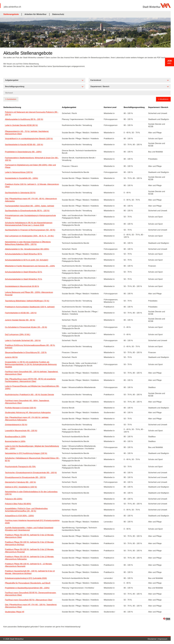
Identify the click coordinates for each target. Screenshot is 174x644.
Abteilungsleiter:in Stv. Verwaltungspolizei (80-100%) (27, 249)
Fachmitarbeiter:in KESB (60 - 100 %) (21, 313)
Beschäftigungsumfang (134, 107)
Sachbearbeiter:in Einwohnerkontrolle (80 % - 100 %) (27, 211)
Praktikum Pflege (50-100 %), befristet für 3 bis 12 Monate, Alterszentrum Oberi (30, 536)
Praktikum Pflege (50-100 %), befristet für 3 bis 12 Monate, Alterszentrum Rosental (30, 551)
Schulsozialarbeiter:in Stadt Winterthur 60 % (23, 254)
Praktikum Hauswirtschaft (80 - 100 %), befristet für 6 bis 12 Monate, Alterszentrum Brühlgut (30, 572)
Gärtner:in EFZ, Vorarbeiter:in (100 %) (21, 487)
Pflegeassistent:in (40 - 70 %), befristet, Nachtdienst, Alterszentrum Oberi (27, 133)
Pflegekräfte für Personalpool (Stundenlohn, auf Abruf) (28, 583)
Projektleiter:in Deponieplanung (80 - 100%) (23, 152)
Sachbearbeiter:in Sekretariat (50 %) (20, 193)
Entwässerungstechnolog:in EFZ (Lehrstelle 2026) (26, 578)
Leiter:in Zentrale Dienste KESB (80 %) (21, 125)
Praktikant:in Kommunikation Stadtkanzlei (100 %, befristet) (30, 307)
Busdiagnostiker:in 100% (15, 437)
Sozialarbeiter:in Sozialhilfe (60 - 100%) (22, 178)
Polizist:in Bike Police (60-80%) (18, 504)
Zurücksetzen (12, 99)
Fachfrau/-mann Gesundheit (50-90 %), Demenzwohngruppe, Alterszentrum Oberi (31, 594)
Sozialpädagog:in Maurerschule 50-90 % (22, 286)
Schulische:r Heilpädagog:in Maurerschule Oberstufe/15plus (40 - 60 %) (32, 459)
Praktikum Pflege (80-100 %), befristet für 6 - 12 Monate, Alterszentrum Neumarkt (29, 565)
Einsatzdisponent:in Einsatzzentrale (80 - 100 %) (25, 477)
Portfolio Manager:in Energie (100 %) (21, 408)
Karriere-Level (110, 107)
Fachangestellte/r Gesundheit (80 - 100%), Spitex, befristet (30, 206)
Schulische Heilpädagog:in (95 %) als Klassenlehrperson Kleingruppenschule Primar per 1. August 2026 (29, 224)
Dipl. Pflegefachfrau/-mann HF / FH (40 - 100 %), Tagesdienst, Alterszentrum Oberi (31, 606)
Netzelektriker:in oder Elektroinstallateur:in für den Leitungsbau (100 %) (31, 493)
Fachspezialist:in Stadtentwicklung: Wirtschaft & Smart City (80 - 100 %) (32, 159)
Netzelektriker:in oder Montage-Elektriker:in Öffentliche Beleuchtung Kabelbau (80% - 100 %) (28, 243)
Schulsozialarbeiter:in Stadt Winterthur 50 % (23, 272)
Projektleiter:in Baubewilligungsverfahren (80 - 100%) (27, 588)
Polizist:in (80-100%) (14, 499)
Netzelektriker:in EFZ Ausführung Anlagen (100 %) (26, 453)
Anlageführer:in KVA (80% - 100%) (19, 516)
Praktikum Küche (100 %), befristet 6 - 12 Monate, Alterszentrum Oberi (32, 185)
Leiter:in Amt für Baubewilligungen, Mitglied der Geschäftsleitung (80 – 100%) (32, 447)
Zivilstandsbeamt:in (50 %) (16, 425)
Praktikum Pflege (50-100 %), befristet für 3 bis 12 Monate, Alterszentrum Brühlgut (30, 543)
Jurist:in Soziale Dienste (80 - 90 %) (20, 320)
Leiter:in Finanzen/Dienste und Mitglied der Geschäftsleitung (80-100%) (32, 387)
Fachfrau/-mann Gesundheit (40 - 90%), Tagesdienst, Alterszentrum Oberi (27, 402)
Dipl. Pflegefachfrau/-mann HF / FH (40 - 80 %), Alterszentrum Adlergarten (31, 200)
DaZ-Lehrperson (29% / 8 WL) (18, 335)
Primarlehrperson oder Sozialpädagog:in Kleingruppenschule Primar (30, 217)
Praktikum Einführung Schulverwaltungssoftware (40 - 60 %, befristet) (30, 346)
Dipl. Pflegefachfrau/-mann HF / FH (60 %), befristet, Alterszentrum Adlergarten (27, 419)
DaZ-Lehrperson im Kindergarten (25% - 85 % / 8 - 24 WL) (29, 236)
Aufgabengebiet (69, 107)
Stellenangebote (11, 14)
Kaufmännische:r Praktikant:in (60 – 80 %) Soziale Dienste (29, 395)
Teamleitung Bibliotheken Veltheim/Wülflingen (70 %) (27, 301)
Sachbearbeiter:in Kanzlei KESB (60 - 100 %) (24, 145)
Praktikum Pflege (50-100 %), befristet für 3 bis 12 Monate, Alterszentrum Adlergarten (30, 558)
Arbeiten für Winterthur (36, 14)
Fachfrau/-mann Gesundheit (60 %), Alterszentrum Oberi (29, 600)
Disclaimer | (153, 639)
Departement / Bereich (158, 107)
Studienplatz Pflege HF (15, 612)
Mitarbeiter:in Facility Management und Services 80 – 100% (30, 266)
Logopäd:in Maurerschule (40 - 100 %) (21, 431)
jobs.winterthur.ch (12, 7)
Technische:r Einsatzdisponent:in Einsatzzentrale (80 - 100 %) (31, 473)
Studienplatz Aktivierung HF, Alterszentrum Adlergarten (28, 413)
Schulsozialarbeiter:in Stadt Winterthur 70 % (23, 279)
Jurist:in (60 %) (11, 357)
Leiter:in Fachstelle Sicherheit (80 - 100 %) (23, 341)
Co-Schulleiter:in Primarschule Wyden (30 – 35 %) (26, 327)
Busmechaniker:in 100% (15, 441)
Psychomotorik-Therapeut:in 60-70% (20, 467)
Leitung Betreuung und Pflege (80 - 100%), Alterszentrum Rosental (29, 294)
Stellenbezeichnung (12, 107)
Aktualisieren (164, 99)
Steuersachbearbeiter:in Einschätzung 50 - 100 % (26, 352)
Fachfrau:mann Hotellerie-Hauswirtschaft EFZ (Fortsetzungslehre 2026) (32, 522)
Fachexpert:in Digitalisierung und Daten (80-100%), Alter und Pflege (30, 166)
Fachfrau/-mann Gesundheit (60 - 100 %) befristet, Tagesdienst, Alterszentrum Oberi (32, 373)
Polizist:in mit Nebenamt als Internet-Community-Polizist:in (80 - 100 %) (32, 113)
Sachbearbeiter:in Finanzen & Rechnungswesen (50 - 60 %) (30, 230)
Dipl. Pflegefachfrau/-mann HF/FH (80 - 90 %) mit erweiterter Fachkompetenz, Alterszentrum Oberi (30, 380)
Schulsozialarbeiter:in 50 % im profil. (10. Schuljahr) (27, 260)
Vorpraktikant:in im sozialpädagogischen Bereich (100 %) (29, 139)
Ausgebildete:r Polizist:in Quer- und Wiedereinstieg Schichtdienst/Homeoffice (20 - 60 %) (26, 510)
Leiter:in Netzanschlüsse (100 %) (19, 172)
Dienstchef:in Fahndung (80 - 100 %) (20, 482)
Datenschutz (58, 14)
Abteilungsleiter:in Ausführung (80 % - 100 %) (24, 119)
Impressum (163, 639)
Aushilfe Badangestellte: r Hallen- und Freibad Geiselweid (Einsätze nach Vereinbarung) (29, 529)
